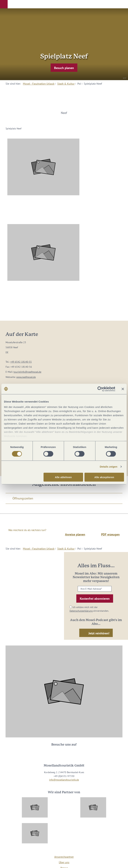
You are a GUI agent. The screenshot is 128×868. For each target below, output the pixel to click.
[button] (4, 4)
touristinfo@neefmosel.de (27, 372)
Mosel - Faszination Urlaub (39, 84)
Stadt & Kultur (66, 84)
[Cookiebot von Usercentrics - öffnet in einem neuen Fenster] (100, 389)
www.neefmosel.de (26, 377)
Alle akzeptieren (104, 477)
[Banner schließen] (123, 389)
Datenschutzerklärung (81, 611)
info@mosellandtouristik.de (64, 780)
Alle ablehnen (63, 477)
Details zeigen (108, 467)
